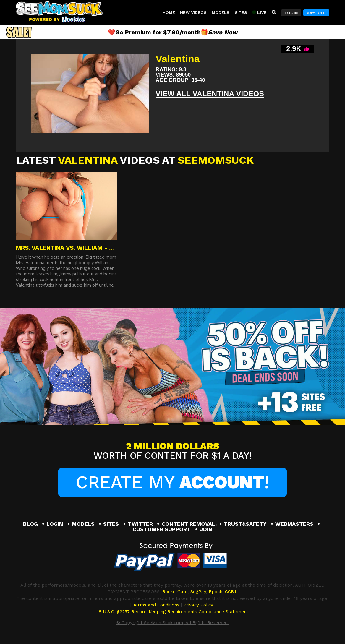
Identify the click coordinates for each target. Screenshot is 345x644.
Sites (241, 12)
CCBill (231, 592)
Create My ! (172, 482)
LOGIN (55, 524)
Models (221, 12)
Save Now (223, 32)
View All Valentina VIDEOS (210, 94)
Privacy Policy (198, 605)
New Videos (193, 12)
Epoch (216, 592)
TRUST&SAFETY (245, 524)
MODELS (83, 524)
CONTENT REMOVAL (188, 524)
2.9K (297, 49)
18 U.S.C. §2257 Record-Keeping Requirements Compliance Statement (173, 612)
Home (169, 12)
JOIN (206, 529)
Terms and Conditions (156, 605)
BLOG (30, 524)
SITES (111, 524)
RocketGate (175, 592)
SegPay (198, 592)
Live (259, 12)
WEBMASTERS (294, 524)
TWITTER (140, 524)
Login (291, 13)
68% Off (316, 13)
